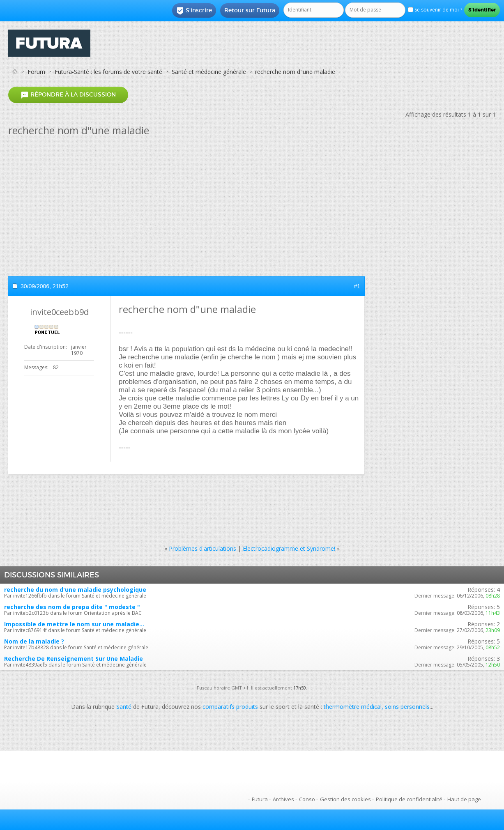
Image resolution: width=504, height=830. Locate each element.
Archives (283, 799)
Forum (36, 72)
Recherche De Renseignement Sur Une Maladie (74, 659)
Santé (124, 707)
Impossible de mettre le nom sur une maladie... (74, 624)
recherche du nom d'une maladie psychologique (75, 590)
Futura (260, 799)
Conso (307, 799)
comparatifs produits (230, 707)
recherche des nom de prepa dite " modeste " (72, 607)
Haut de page (464, 799)
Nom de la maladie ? (34, 641)
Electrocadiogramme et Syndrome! (289, 548)
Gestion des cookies (345, 799)
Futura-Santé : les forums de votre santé (108, 72)
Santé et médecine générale (209, 72)
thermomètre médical (353, 707)
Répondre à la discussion (68, 95)
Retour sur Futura (250, 10)
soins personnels (407, 707)
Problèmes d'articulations (203, 548)
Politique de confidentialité (409, 799)
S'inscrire (194, 11)
